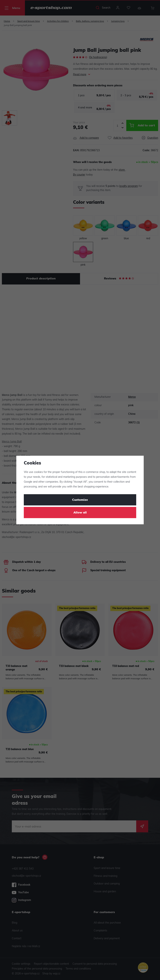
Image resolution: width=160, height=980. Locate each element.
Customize (80, 500)
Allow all (80, 513)
